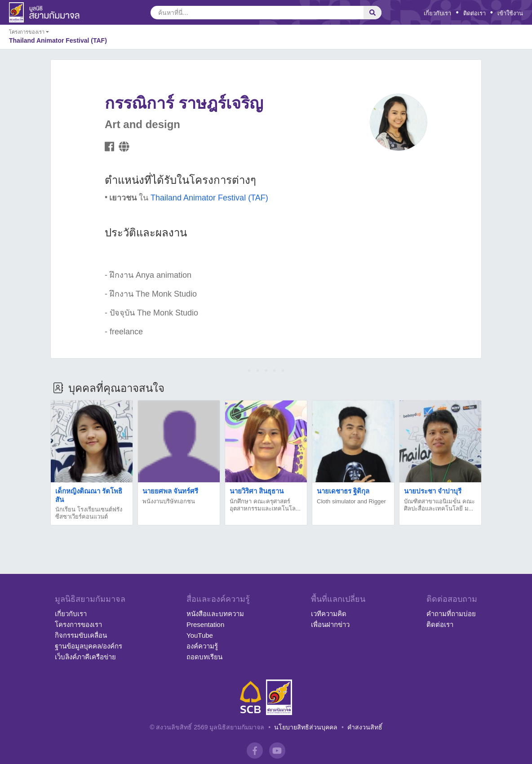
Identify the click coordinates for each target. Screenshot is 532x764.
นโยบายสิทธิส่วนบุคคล (306, 727)
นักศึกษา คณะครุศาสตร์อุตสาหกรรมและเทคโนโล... (265, 505)
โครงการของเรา (78, 624)
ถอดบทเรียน (204, 657)
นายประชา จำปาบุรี (433, 491)
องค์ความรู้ (202, 646)
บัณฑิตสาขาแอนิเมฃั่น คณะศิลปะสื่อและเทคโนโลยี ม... (439, 505)
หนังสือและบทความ (215, 614)
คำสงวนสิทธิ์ (365, 727)
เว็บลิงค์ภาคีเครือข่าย (85, 657)
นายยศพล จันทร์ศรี (170, 491)
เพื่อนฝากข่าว (330, 624)
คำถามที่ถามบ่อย (451, 614)
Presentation (205, 624)
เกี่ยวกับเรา (437, 13)
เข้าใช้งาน (510, 13)
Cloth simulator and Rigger (351, 501)
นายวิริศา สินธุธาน (257, 491)
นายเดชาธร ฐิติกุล (343, 491)
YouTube (200, 635)
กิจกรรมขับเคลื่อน (81, 635)
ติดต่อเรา (474, 13)
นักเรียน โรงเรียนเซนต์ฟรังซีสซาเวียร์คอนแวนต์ (89, 513)
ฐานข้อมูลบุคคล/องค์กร (89, 646)
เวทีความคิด (329, 614)
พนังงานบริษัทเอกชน (169, 501)
